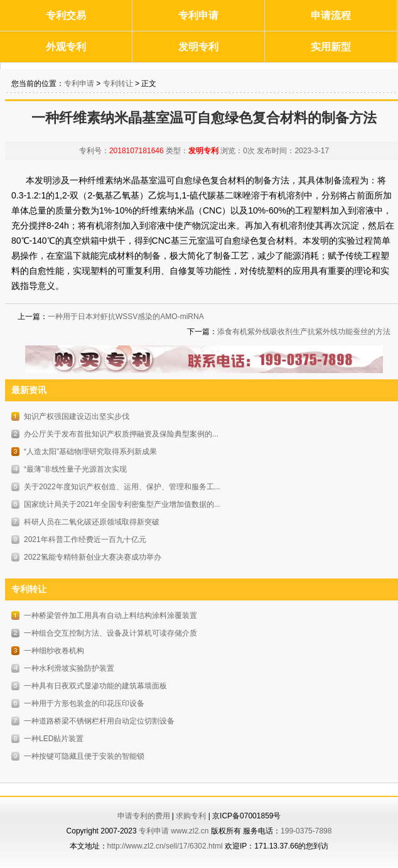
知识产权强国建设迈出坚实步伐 (77, 416)
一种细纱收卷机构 (54, 651)
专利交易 (66, 15)
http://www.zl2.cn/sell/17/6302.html (165, 846)
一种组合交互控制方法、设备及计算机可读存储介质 (110, 633)
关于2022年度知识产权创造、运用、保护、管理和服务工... (122, 487)
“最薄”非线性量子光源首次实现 (75, 469)
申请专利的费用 (144, 816)
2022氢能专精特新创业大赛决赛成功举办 (93, 557)
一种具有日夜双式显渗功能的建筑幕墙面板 (95, 686)
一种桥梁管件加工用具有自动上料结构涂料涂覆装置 (110, 616)
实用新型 (331, 47)
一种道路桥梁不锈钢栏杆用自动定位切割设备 (99, 721)
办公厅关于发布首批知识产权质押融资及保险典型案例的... (121, 434)
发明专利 (198, 47)
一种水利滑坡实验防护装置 (69, 668)
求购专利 (191, 816)
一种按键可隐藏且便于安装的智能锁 (84, 756)
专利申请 (198, 15)
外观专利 (66, 47)
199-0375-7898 (306, 831)
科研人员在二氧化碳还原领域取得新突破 (92, 522)
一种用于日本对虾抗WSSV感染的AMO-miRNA (126, 317)
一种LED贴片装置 (54, 739)
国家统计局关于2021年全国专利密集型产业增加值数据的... (122, 504)
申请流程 (331, 15)
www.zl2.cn (190, 831)
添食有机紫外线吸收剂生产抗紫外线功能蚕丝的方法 (304, 332)
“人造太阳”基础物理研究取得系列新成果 (90, 452)
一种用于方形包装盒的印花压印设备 (84, 703)
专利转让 (118, 84)
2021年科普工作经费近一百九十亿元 (85, 540)
